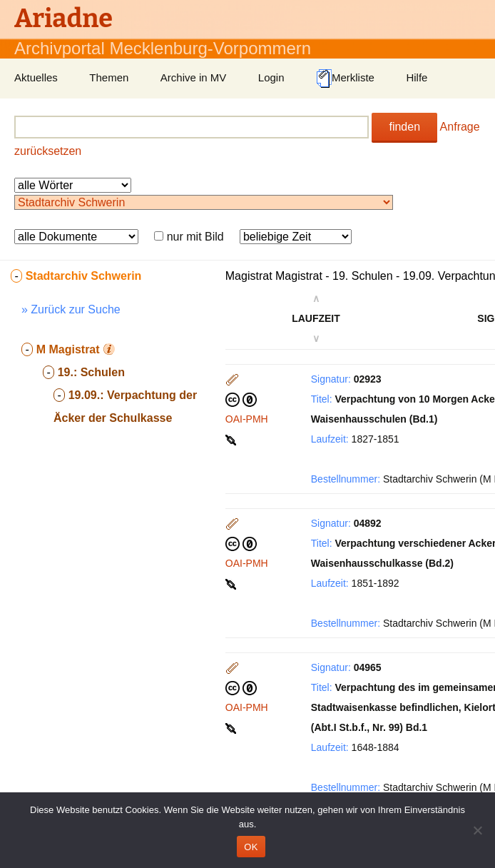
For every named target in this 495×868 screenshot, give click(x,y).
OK (251, 847)
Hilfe (417, 77)
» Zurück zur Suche (71, 309)
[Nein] (477, 830)
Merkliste (345, 79)
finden (404, 127)
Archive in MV (194, 77)
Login (271, 77)
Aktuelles (36, 77)
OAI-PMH (247, 419)
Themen (109, 77)
